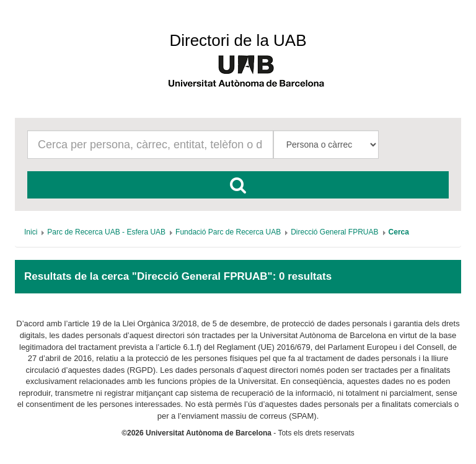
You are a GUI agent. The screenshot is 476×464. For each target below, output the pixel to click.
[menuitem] (31, 232)
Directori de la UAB (238, 40)
